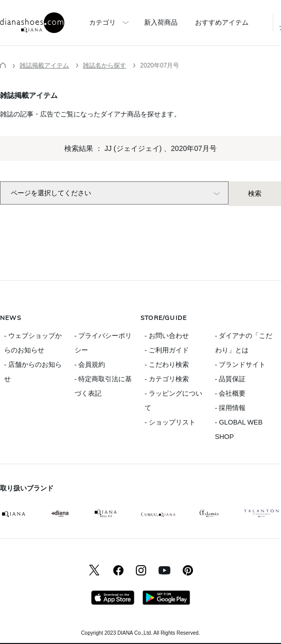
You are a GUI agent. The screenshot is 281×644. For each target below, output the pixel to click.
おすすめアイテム (222, 22)
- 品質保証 (231, 379)
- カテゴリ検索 (167, 379)
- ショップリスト (170, 422)
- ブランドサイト (241, 365)
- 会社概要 (231, 393)
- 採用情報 (231, 408)
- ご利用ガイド (167, 350)
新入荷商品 (161, 22)
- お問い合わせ (167, 336)
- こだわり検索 (167, 365)
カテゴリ (102, 22)
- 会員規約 (90, 365)
